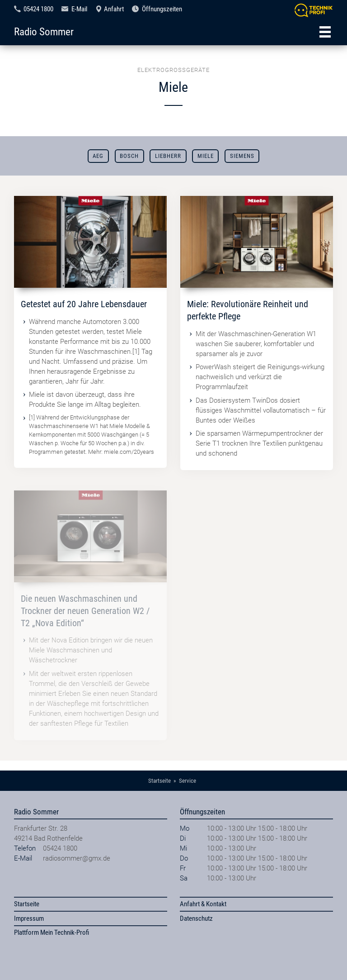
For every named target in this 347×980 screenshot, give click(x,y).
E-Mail (79, 9)
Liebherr (168, 156)
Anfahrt (114, 9)
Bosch (129, 156)
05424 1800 (38, 9)
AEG (98, 156)
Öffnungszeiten (162, 9)
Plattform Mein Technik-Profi (52, 932)
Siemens (242, 156)
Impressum (29, 918)
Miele (206, 156)
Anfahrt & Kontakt (203, 904)
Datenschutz (196, 918)
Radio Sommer (44, 32)
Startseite (27, 904)
